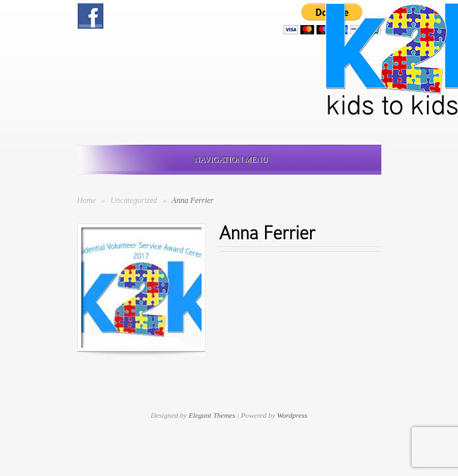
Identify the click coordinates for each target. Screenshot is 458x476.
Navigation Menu (227, 159)
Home (87, 200)
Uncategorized (135, 200)
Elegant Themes (212, 415)
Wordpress (292, 415)
